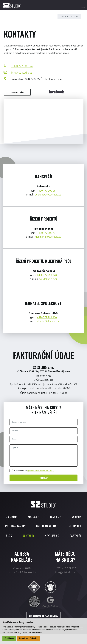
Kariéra (76, 517)
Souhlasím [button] (9, 638)
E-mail (15, 439)
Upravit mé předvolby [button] (28, 638)
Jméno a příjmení (19, 422)
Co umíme (11, 517)
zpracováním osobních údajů (41, 471)
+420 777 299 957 (22, 66)
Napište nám (17, 92)
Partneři (56, 545)
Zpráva (15, 448)
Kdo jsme (33, 517)
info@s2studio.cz (21, 72)
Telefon (15, 431)
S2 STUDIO (65, 16)
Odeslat (43, 478)
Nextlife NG (33, 545)
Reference (24, 536)
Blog (44, 536)
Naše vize (55, 517)
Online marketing (59, 526)
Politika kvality (27, 526)
